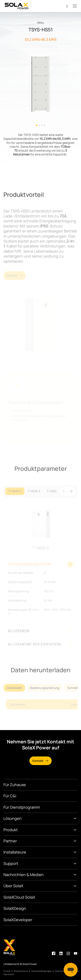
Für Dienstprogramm (22, 807)
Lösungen (13, 818)
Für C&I (10, 796)
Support (11, 863)
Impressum (9, 974)
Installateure (15, 852)
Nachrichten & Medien (24, 875)
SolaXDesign (15, 908)
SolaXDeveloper (18, 920)
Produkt (11, 830)
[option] (40, 87)
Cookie (7, 971)
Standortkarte (21, 971)
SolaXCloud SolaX (19, 897)
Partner (10, 841)
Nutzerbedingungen (41, 971)
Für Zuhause (15, 785)
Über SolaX (13, 886)
